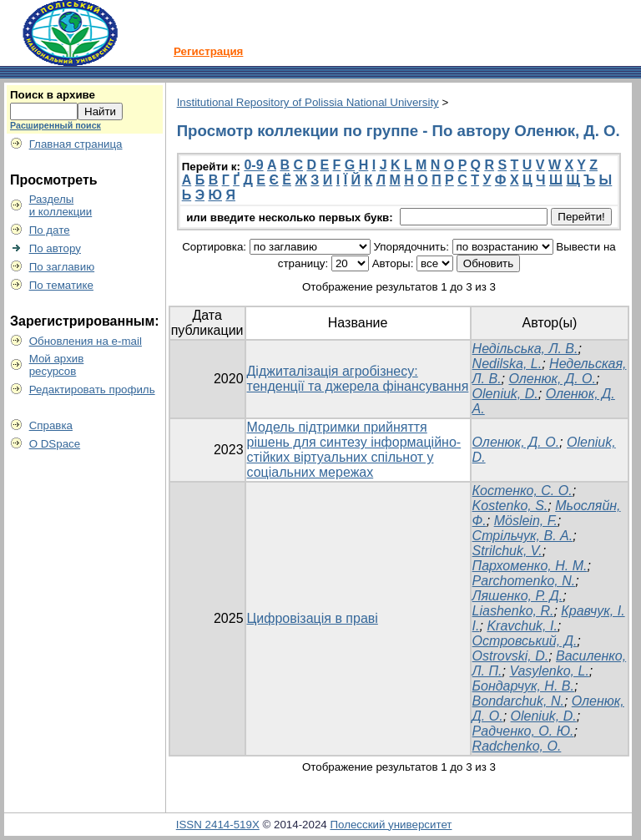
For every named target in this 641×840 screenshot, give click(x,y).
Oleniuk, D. (505, 394)
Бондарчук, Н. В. (523, 686)
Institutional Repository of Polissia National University (308, 102)
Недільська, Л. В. (525, 349)
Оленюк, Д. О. (552, 379)
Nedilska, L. (507, 364)
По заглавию (62, 267)
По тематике (61, 285)
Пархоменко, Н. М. (530, 566)
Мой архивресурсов (57, 365)
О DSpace (55, 444)
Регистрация (208, 51)
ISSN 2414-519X (218, 825)
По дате (50, 230)
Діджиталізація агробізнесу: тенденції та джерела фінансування (358, 379)
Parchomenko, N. (524, 581)
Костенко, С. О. (522, 491)
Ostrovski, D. (511, 656)
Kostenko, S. (510, 506)
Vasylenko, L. (549, 671)
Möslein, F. (526, 521)
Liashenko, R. (513, 611)
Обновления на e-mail (86, 341)
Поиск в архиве (53, 95)
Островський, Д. (525, 641)
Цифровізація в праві (313, 618)
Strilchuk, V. (507, 551)
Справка (51, 425)
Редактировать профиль (92, 390)
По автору (55, 248)
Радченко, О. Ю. (523, 731)
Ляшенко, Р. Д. (518, 596)
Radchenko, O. (517, 746)
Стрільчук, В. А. (523, 536)
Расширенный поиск (56, 125)
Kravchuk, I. (522, 626)
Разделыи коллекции (61, 205)
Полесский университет (391, 825)
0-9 (253, 165)
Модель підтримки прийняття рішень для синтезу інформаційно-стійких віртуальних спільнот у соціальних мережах (354, 450)
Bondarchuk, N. (518, 701)
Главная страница (76, 144)
